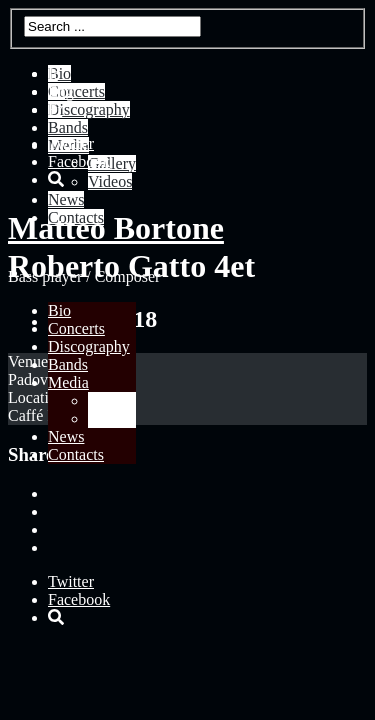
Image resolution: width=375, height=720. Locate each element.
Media (68, 382)
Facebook (79, 161)
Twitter (71, 143)
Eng (61, 91)
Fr (55, 109)
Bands (68, 364)
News (66, 436)
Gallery (112, 400)
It (53, 73)
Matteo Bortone (116, 228)
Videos (110, 418)
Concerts (76, 328)
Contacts (76, 454)
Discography (89, 346)
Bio (59, 310)
